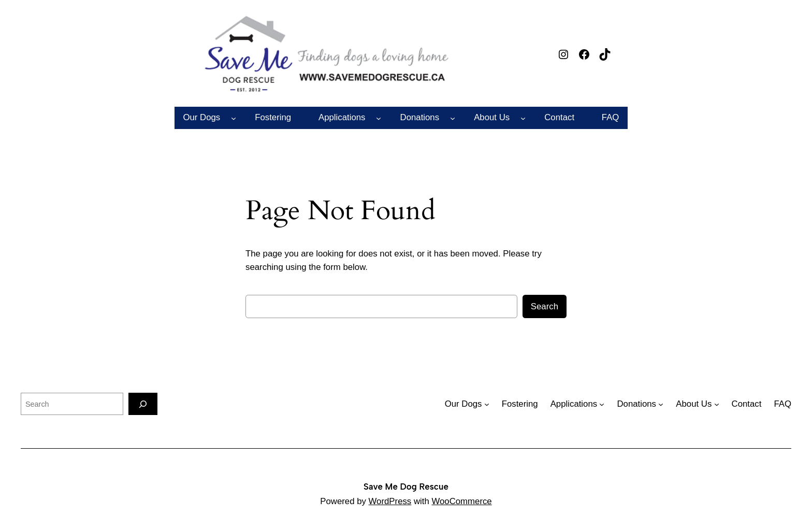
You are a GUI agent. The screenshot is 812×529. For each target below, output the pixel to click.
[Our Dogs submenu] (234, 118)
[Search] (143, 404)
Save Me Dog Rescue (406, 487)
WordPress (390, 501)
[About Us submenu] (523, 118)
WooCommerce (461, 501)
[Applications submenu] (379, 118)
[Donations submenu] (453, 118)
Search (545, 306)
